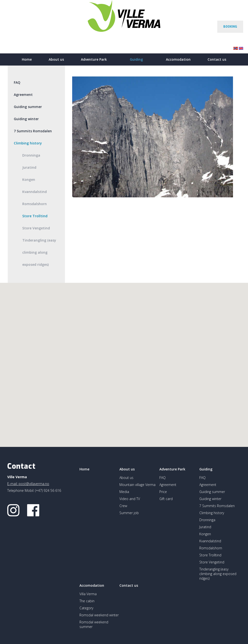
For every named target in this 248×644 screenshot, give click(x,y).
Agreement (23, 95)
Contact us (217, 59)
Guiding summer (28, 107)
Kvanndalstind (35, 192)
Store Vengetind (36, 228)
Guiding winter (26, 119)
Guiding (136, 59)
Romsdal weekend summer (94, 624)
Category (86, 608)
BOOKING (230, 27)
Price (163, 492)
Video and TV (130, 499)
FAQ (17, 82)
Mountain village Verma (137, 485)
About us (56, 59)
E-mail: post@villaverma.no (28, 484)
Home (27, 59)
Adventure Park (94, 59)
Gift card (166, 499)
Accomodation (178, 59)
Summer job (129, 513)
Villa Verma (88, 594)
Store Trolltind (35, 216)
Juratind (29, 167)
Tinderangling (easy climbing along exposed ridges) (39, 252)
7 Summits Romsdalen (33, 131)
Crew (123, 506)
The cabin (87, 601)
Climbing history (28, 143)
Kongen (29, 180)
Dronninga (31, 155)
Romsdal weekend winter (99, 615)
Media (124, 492)
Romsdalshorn (35, 204)
